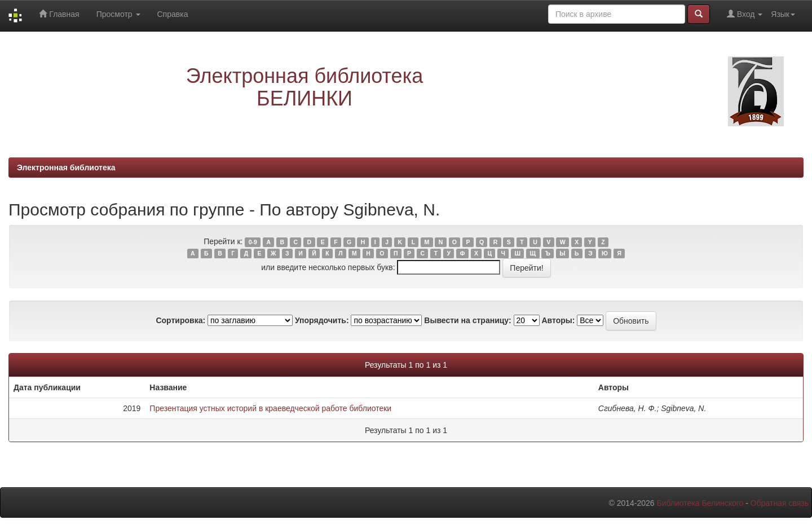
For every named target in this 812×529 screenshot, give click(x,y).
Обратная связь (780, 503)
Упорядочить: (322, 320)
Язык (783, 14)
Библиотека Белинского (700, 503)
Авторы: (558, 320)
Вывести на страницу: (467, 320)
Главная (59, 14)
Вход (745, 14)
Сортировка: (180, 320)
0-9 (253, 242)
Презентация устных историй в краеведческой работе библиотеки (270, 408)
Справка (173, 14)
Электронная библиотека (66, 167)
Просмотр (118, 14)
